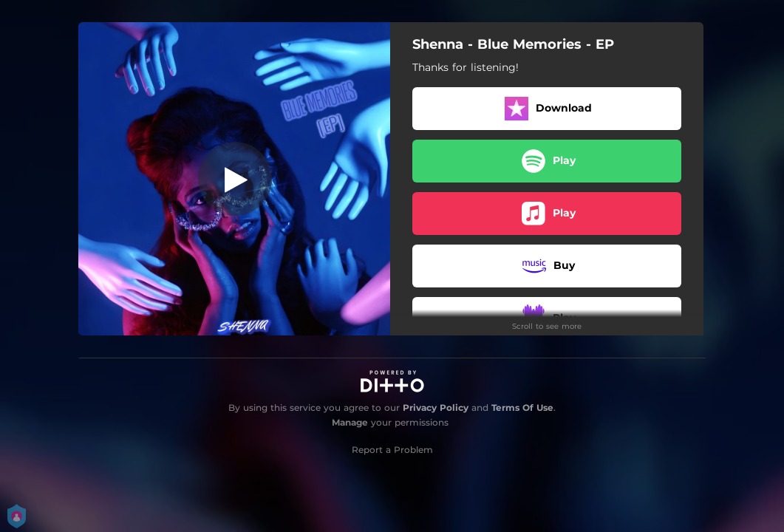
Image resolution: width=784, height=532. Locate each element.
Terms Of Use (522, 407)
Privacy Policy (436, 407)
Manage (350, 422)
